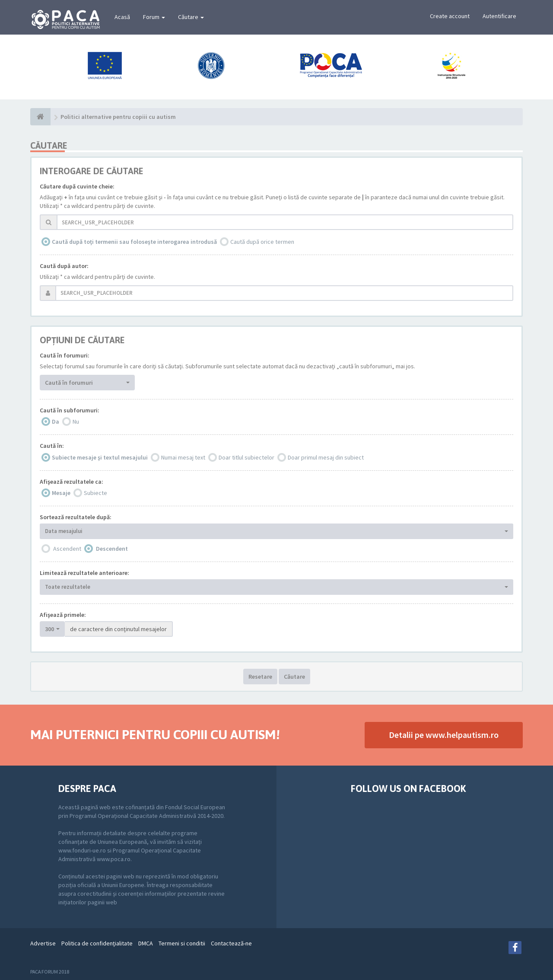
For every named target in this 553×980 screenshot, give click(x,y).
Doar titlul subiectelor (246, 457)
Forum (154, 17)
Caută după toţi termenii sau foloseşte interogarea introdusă (134, 242)
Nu (76, 421)
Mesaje (61, 493)
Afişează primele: (63, 615)
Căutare (191, 17)
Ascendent (67, 549)
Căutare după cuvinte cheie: (77, 186)
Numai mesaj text (183, 457)
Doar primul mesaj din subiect (326, 457)
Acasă (122, 17)
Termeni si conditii (182, 943)
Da (56, 421)
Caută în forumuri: (65, 355)
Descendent (112, 549)
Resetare (260, 677)
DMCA (146, 943)
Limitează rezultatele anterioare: (84, 573)
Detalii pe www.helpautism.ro (444, 735)
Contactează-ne (231, 943)
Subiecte (95, 493)
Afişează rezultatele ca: (72, 482)
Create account (450, 16)
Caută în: (52, 446)
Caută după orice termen (262, 242)
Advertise (43, 943)
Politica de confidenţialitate (97, 943)
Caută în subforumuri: (70, 410)
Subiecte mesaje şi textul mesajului (100, 457)
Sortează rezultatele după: (76, 517)
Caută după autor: (64, 266)
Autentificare (499, 16)
